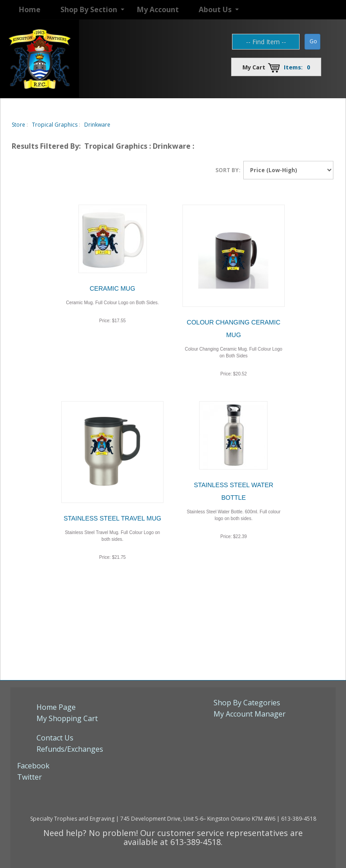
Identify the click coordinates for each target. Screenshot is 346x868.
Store (18, 125)
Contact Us (55, 738)
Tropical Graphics (55, 125)
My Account (158, 9)
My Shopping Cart (67, 718)
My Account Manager (250, 714)
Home (30, 9)
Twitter (30, 777)
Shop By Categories (247, 703)
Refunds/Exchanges (70, 749)
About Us (215, 9)
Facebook (33, 766)
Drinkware (97, 125)
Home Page (56, 707)
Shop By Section (89, 9)
